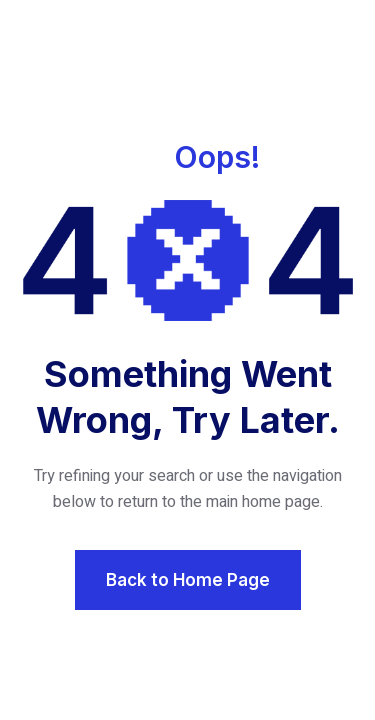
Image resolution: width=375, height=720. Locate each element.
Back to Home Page (188, 580)
